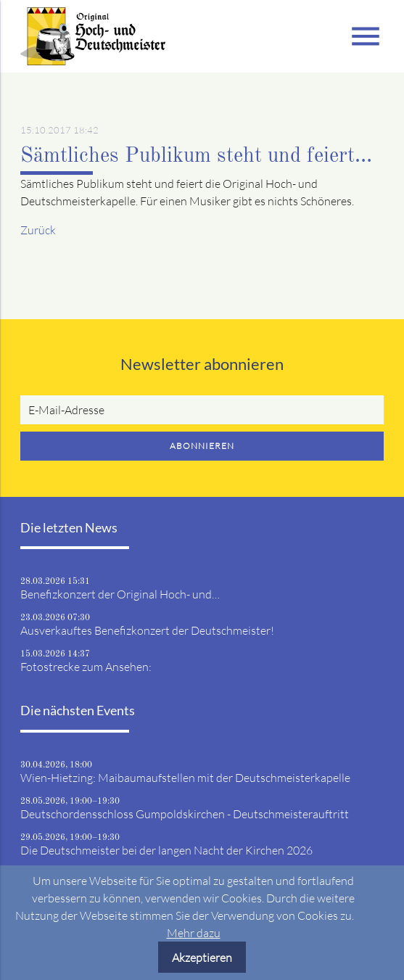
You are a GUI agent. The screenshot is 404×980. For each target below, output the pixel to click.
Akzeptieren (202, 958)
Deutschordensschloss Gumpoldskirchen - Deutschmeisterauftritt (185, 814)
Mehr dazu (194, 933)
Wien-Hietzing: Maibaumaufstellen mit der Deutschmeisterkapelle (185, 778)
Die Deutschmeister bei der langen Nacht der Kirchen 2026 (166, 850)
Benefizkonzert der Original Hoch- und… (120, 594)
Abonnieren (202, 446)
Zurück (38, 230)
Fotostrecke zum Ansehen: (86, 667)
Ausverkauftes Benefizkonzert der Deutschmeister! (147, 630)
